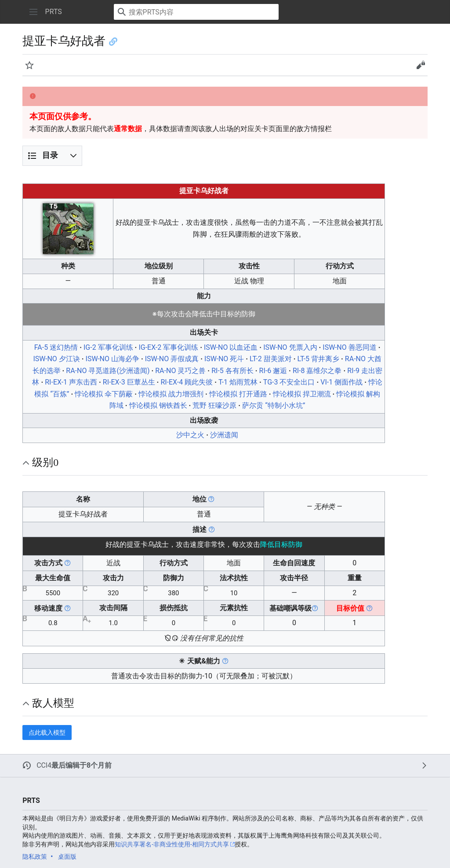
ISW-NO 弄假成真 (172, 359)
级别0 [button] (45, 462)
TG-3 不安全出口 (289, 382)
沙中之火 (190, 435)
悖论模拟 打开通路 (238, 394)
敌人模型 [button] (53, 703)
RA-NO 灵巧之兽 (180, 371)
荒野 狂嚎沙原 (214, 405)
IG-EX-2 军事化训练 (168, 347)
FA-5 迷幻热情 (56, 347)
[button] (33, 12)
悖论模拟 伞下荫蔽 (104, 394)
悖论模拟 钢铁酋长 (158, 405)
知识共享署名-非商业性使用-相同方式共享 (172, 844)
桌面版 (67, 857)
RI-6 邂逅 (273, 371)
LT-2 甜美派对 (271, 359)
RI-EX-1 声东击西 (71, 382)
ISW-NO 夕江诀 (56, 359)
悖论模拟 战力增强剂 (171, 394)
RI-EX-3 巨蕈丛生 (129, 382)
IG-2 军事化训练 (108, 347)
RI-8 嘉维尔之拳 (317, 371)
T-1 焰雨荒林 (238, 382)
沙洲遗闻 (224, 435)
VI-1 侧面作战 (341, 382)
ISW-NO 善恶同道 (349, 347)
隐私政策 (35, 857)
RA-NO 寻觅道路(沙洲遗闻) (108, 371)
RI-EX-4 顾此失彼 (187, 382)
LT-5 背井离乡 (318, 359)
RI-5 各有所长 (232, 371)
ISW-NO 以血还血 (231, 347)
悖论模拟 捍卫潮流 (302, 394)
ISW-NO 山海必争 (112, 359)
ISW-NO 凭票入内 (290, 347)
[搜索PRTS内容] (196, 12)
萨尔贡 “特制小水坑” (274, 405)
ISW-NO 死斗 (224, 359)
